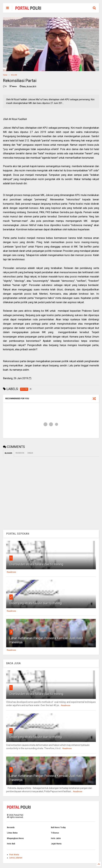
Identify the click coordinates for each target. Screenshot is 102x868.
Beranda (11, 827)
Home (5, 75)
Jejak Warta (56, 844)
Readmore (11, 572)
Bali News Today (58, 827)
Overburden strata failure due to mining (36, 564)
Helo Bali (11, 844)
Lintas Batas (12, 833)
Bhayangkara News (15, 838)
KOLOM (14, 75)
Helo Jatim (56, 838)
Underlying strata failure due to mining (36, 603)
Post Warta (14, 855)
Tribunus (55, 833)
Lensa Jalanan (16, 858)
